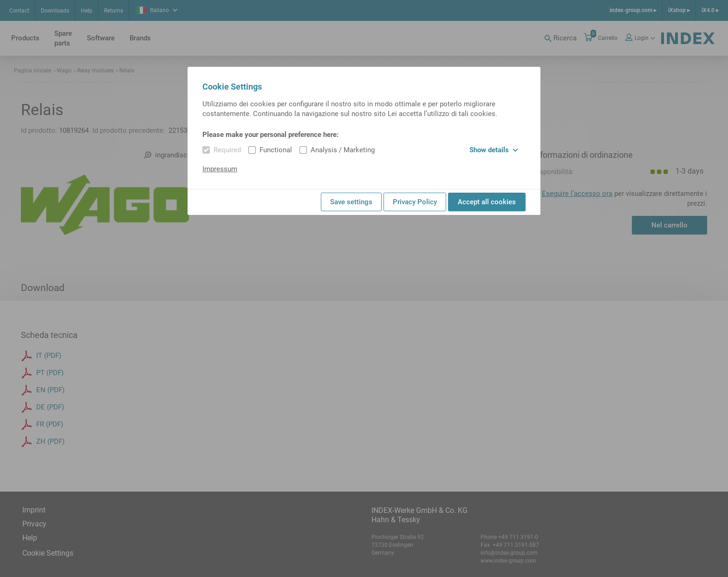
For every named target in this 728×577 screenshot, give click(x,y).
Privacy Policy (415, 202)
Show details (494, 150)
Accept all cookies (487, 202)
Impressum (220, 169)
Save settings (351, 202)
